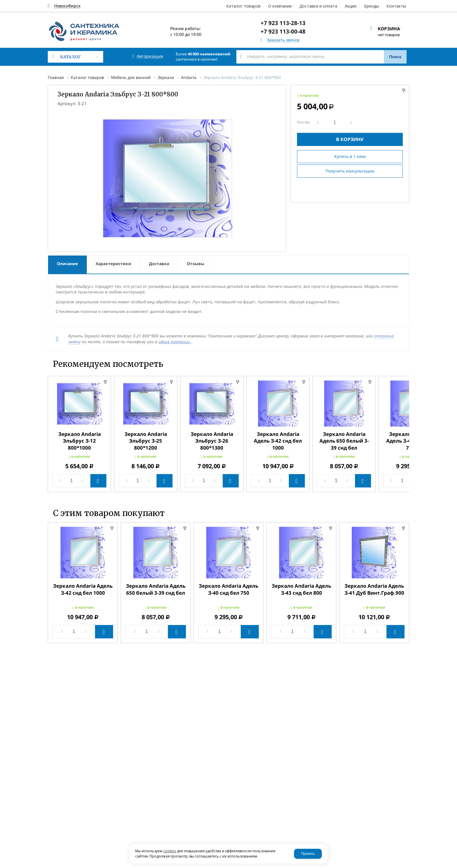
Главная (56, 77)
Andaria (189, 77)
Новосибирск (67, 6)
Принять (308, 854)
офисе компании (175, 342)
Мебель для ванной (131, 77)
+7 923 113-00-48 (283, 31)
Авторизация (150, 56)
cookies (170, 851)
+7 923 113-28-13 (283, 23)
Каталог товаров (87, 77)
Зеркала (166, 77)
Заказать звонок (283, 40)
